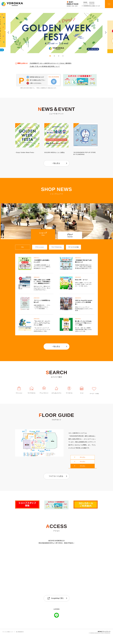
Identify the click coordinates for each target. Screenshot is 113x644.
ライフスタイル (32, 403)
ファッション (19, 402)
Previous (8, 32)
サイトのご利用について (8, 640)
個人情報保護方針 (20, 640)
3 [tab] (59, 56)
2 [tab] (54, 56)
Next (105, 32)
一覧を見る (56, 163)
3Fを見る (83, 467)
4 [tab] (63, 56)
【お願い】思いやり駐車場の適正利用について (44, 67)
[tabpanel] (56, 33)
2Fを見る (83, 472)
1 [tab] (50, 56)
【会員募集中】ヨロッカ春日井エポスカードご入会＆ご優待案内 (50, 64)
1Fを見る (83, 476)
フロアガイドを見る (56, 485)
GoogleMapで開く (56, 607)
